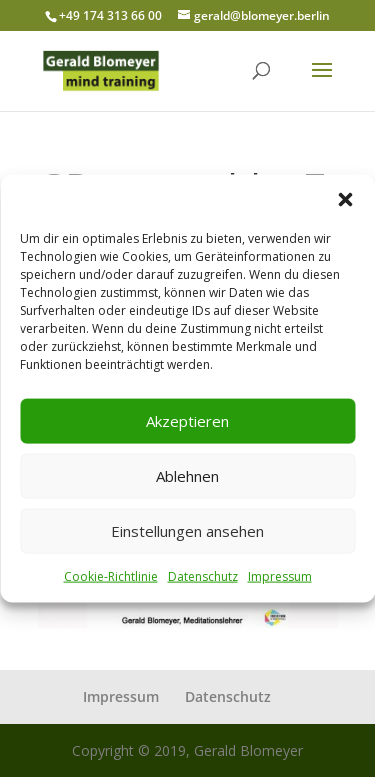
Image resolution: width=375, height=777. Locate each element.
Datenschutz (203, 575)
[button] (345, 199)
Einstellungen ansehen (187, 531)
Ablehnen (187, 476)
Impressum (280, 575)
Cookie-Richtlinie (111, 575)
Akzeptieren (187, 421)
